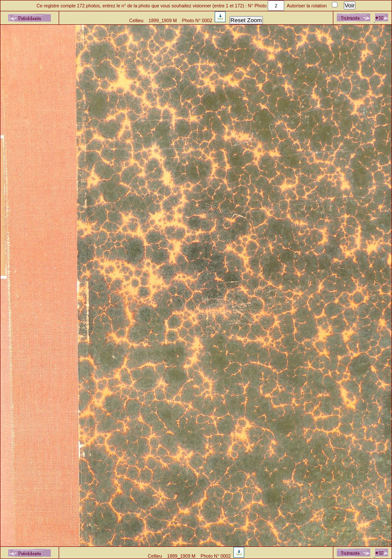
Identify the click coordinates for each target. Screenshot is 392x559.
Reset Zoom (246, 20)
